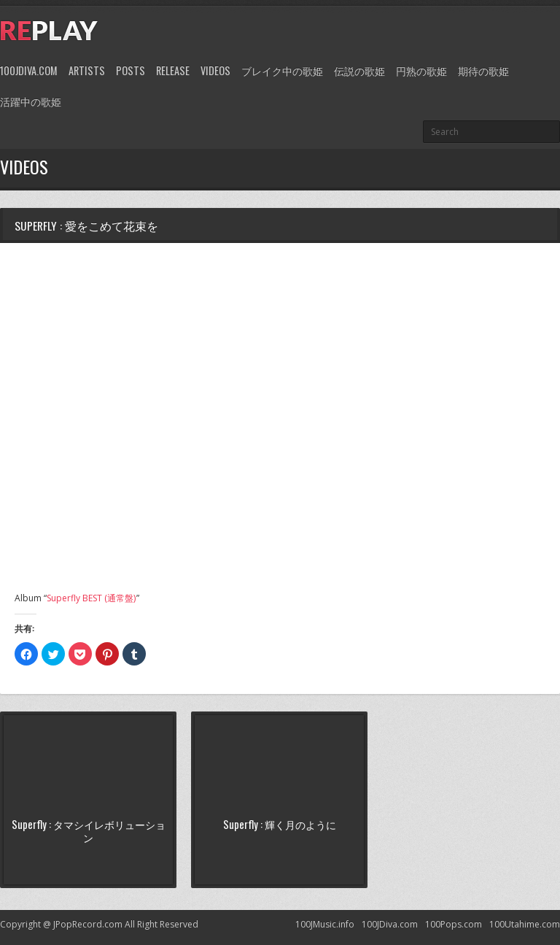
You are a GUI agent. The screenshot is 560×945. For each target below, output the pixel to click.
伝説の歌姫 (359, 70)
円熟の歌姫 (421, 70)
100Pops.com (454, 924)
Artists (87, 70)
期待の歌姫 (483, 70)
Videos (215, 70)
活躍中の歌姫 (31, 101)
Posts (131, 70)
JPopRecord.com (88, 924)
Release (173, 70)
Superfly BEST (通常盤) (91, 598)
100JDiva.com (29, 70)
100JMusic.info (325, 924)
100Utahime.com (525, 924)
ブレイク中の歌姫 (282, 70)
